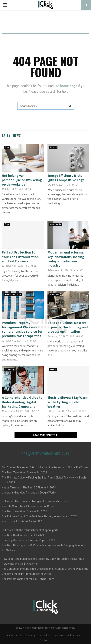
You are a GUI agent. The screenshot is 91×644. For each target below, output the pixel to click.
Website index (74, 636)
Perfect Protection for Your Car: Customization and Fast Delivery (20, 257)
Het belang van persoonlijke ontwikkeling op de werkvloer (22, 180)
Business (55, 295)
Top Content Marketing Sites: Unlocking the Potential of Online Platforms (45, 467)
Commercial (56, 224)
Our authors (45, 636)
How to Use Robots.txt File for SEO (22, 521)
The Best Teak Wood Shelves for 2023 (24, 472)
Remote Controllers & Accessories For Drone (28, 506)
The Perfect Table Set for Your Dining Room (28, 579)
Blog (7, 147)
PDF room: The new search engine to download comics (34, 501)
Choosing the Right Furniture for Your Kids (27, 574)
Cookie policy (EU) (26, 636)
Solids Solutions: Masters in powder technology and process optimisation (68, 327)
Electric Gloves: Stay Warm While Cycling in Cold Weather (68, 402)
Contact (44, 640)
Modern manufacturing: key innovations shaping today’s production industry (66, 259)
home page (69, 86)
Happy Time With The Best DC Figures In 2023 (29, 488)
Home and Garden (13, 295)
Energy (53, 147)
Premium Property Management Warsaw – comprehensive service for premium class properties (22, 330)
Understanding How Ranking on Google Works (29, 493)
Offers (53, 370)
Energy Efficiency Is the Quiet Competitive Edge (66, 178)
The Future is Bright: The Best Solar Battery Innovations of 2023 (40, 516)
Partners (59, 636)
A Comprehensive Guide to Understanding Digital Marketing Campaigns (22, 402)
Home (10, 636)
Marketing (9, 370)
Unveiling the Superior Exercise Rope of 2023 (28, 540)
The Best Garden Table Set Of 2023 (23, 535)
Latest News (11, 135)
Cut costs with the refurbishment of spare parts (30, 530)
